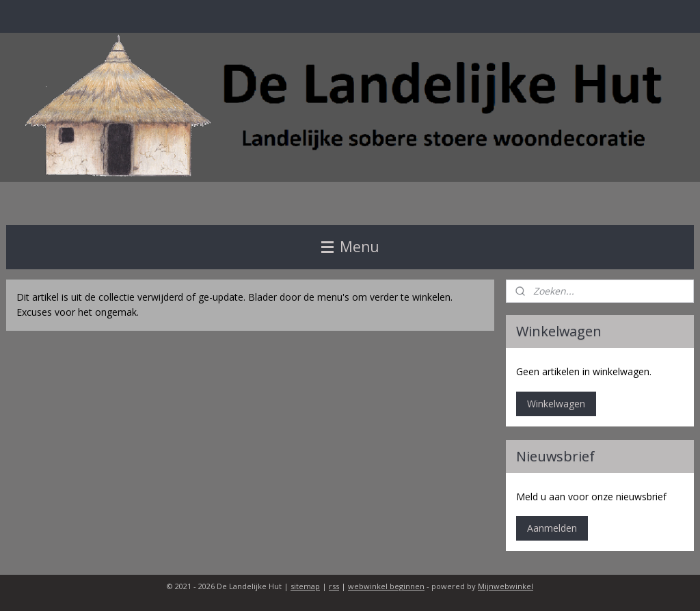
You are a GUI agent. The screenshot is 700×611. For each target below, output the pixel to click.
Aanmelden (552, 528)
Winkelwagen (556, 404)
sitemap (305, 586)
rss (334, 586)
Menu (350, 247)
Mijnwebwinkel (506, 586)
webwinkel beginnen (386, 586)
